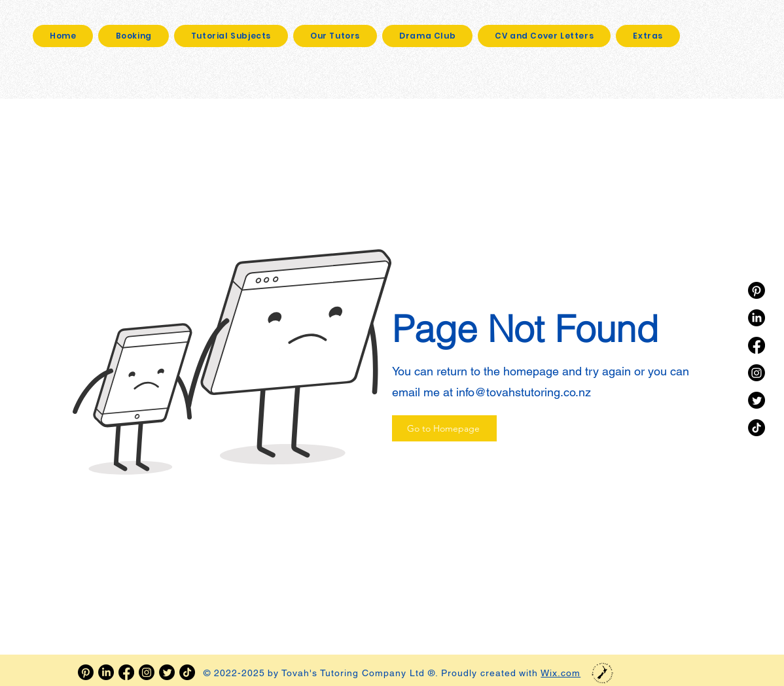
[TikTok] (757, 428)
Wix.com (561, 673)
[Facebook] (757, 345)
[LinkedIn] (757, 318)
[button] (648, 36)
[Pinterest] (757, 290)
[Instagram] (757, 373)
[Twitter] (757, 400)
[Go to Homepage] (444, 428)
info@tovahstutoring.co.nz (524, 392)
